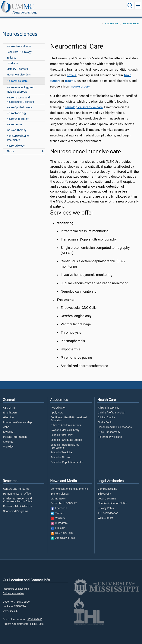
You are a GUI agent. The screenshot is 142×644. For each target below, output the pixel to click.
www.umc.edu (10, 607)
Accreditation (58, 404)
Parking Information (15, 433)
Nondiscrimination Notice (113, 499)
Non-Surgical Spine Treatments (18, 134)
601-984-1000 (35, 615)
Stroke (10, 147)
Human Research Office (17, 490)
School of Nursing (61, 453)
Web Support (105, 514)
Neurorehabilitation (18, 115)
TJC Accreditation (108, 509)
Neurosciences (47, 6)
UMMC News (58, 495)
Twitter (57, 509)
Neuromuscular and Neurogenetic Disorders (20, 96)
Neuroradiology (16, 142)
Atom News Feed (63, 534)
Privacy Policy (106, 504)
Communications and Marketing (69, 485)
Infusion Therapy (16, 126)
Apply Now (57, 409)
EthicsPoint (104, 490)
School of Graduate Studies (66, 436)
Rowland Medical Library (65, 426)
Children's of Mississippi (111, 409)
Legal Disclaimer (107, 495)
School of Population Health (67, 458)
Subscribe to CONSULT (64, 499)
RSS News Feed (62, 529)
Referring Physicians (110, 433)
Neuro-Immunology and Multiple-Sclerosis (20, 85)
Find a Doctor (106, 418)
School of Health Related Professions (65, 442)
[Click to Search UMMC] (130, 5)
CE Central (9, 404)
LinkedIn (58, 524)
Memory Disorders (17, 65)
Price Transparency (109, 428)
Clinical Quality (106, 413)
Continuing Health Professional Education (69, 415)
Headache (13, 59)
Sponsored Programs (16, 507)
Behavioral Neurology (19, 48)
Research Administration (18, 502)
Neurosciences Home (19, 42)
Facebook (59, 504)
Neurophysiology (16, 109)
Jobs (6, 423)
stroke (72, 71)
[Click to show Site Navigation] (138, 5)
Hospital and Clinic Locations (115, 423)
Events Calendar (60, 490)
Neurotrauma (14, 120)
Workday (8, 443)
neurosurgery (80, 82)
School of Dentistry (62, 431)
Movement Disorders (19, 70)
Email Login (10, 409)
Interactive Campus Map (17, 418)
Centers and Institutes (16, 485)
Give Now (9, 413)
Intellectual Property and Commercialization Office (18, 496)
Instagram (59, 519)
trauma (70, 77)
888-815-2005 (37, 620)
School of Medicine (62, 448)
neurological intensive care (84, 103)
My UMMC (9, 428)
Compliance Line (107, 485)
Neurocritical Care (17, 77)
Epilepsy (11, 54)
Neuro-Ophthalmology (20, 103)
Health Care (112, 19)
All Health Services (108, 404)
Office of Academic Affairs (66, 421)
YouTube (58, 514)
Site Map (8, 438)
